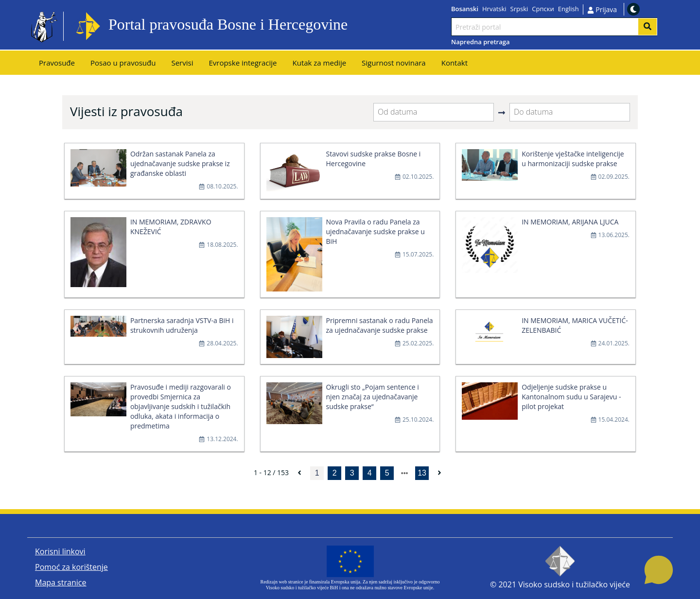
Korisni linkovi (60, 551)
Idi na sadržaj (371, 26)
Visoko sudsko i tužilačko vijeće (574, 584)
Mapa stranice (61, 582)
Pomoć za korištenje (71, 567)
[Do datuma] (570, 112)
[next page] (405, 473)
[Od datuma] (434, 112)
